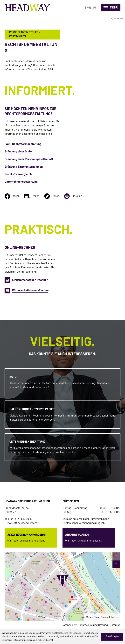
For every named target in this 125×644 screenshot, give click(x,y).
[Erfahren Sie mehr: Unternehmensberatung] (63, 447)
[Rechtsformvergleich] (32, 176)
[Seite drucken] (76, 196)
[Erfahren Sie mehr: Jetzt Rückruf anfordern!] (31, 537)
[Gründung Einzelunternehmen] (32, 169)
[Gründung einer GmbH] (32, 153)
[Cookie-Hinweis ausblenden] (112, 637)
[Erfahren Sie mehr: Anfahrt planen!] (89, 537)
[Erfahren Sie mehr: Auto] (63, 382)
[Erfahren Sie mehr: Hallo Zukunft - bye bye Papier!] (63, 415)
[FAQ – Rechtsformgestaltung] (32, 146)
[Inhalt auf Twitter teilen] (54, 196)
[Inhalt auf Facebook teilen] (14, 196)
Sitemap (115, 625)
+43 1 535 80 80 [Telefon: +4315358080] (24, 519)
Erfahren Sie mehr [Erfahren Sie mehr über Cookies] (45, 640)
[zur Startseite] (29, 8)
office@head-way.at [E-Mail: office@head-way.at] (25, 523)
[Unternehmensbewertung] (32, 184)
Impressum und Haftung (94, 625)
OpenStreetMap (97, 617)
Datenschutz (69, 625)
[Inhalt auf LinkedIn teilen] (34, 196)
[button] (26, 280)
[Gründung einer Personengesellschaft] (32, 161)
